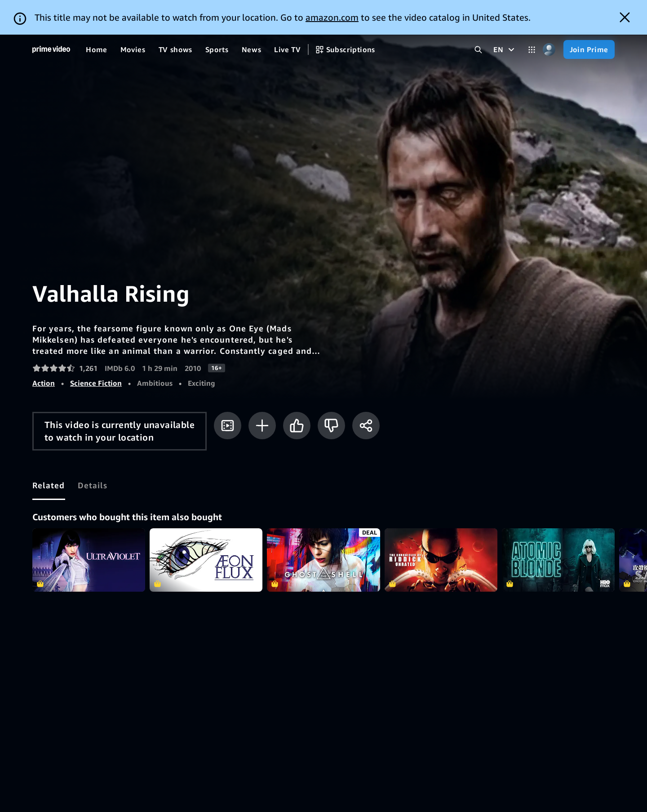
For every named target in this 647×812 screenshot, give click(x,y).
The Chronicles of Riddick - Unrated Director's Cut (441, 525)
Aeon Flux (206, 525)
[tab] (49, 451)
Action (44, 348)
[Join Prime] (589, 15)
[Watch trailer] (228, 391)
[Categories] (532, 15)
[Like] (297, 391)
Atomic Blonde (558, 525)
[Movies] (133, 15)
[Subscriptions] (345, 15)
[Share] (366, 391)
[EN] (505, 15)
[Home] (51, 15)
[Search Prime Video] (478, 15)
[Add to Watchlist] (262, 391)
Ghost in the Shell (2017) (323, 525)
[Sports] (217, 15)
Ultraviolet (89, 525)
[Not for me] (331, 391)
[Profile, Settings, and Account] (549, 15)
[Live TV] (287, 15)
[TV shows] (175, 15)
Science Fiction (96, 348)
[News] (252, 15)
